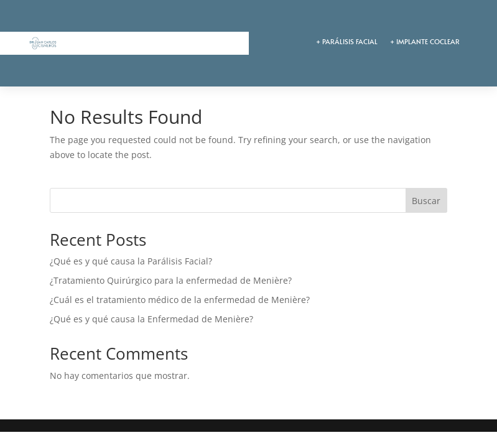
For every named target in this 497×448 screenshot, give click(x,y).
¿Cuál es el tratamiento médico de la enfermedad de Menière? (180, 300)
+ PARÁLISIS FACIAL (347, 41)
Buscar (426, 201)
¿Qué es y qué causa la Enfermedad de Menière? (151, 319)
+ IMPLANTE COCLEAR (425, 41)
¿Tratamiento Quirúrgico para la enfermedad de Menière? (171, 280)
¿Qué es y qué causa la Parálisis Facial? (131, 261)
